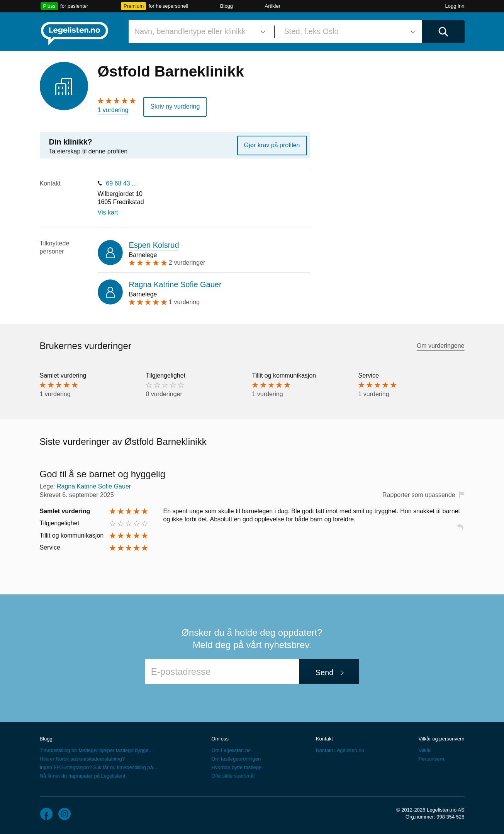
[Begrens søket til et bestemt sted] (348, 32)
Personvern (431, 759)
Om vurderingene (441, 346)
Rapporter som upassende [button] (419, 495)
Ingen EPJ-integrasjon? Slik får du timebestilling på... (98, 767)
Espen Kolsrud (154, 245)
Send (325, 672)
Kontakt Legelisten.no (340, 750)
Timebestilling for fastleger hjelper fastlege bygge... (96, 750)
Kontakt (324, 739)
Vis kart (108, 212)
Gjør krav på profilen (272, 145)
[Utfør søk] (443, 32)
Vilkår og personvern (441, 739)
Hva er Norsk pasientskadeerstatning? (82, 759)
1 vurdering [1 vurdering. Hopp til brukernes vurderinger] (113, 110)
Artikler (273, 6)
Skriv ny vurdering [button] (175, 106)
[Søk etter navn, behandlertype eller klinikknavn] (199, 32)
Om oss (220, 739)
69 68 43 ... (121, 183)
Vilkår (424, 750)
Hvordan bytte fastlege (236, 767)
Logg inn (455, 6)
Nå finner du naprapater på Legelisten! (83, 776)
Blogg (227, 6)
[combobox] (199, 32)
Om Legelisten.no (231, 750)
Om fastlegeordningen (236, 759)
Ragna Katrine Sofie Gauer (175, 284)
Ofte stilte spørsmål (233, 776)
